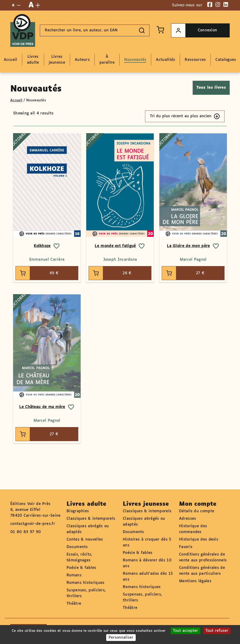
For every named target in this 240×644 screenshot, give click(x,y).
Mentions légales (195, 581)
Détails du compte (197, 511)
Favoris (186, 547)
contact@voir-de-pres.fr (33, 524)
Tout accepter (186, 631)
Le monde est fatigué (115, 246)
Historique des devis (199, 540)
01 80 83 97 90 (26, 532)
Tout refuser (217, 631)
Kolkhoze (42, 246)
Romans (74, 575)
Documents (77, 547)
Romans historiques (85, 583)
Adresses (187, 519)
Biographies (78, 511)
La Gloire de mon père (188, 246)
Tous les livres (211, 88)
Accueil (16, 100)
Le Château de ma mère (42, 407)
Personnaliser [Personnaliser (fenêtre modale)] (121, 638)
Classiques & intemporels (91, 519)
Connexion (194, 30)
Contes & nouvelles (85, 540)
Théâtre (74, 604)
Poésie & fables (81, 568)
